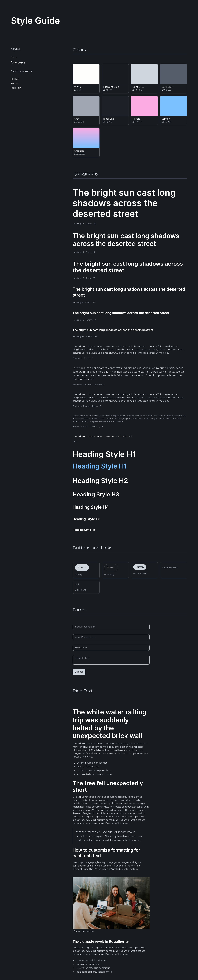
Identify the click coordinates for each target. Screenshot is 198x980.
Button (82, 568)
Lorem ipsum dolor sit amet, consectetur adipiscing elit (103, 436)
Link (77, 585)
